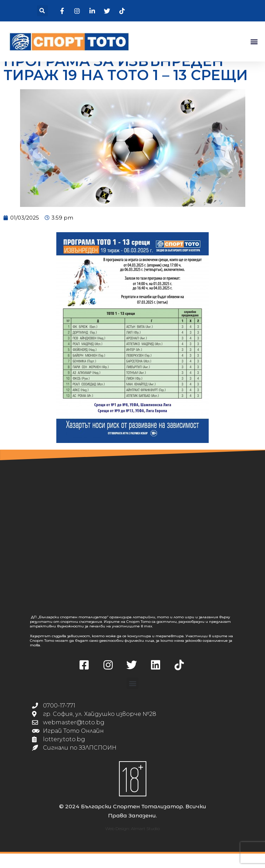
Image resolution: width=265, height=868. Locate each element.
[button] (42, 11)
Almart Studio (145, 843)
